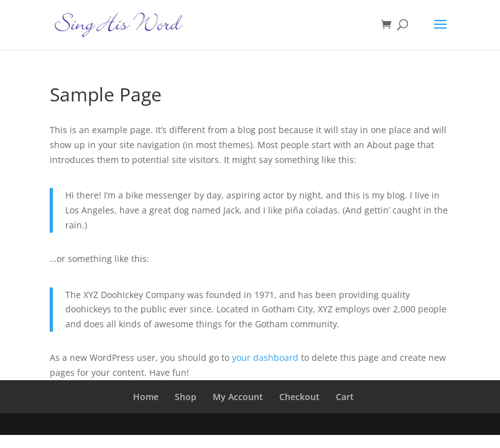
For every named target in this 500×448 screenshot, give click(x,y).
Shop (186, 397)
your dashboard (265, 357)
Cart (345, 397)
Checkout (299, 397)
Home (146, 397)
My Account (238, 397)
